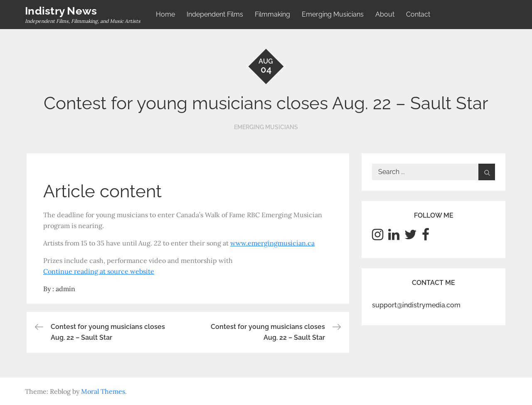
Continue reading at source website (99, 271)
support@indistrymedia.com (416, 305)
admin (65, 289)
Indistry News (61, 11)
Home (165, 14)
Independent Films (215, 14)
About (385, 14)
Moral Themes (103, 391)
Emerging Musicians (333, 14)
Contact (418, 14)
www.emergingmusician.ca (272, 243)
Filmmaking (272, 14)
